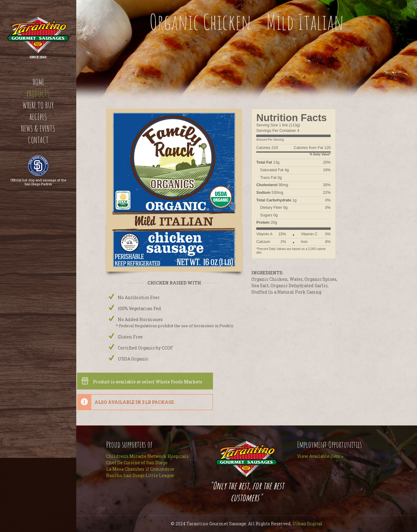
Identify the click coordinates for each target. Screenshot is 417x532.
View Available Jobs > (320, 456)
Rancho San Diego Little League (140, 475)
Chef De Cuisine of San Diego (137, 463)
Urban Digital (307, 524)
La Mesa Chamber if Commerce (140, 469)
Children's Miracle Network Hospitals (147, 456)
